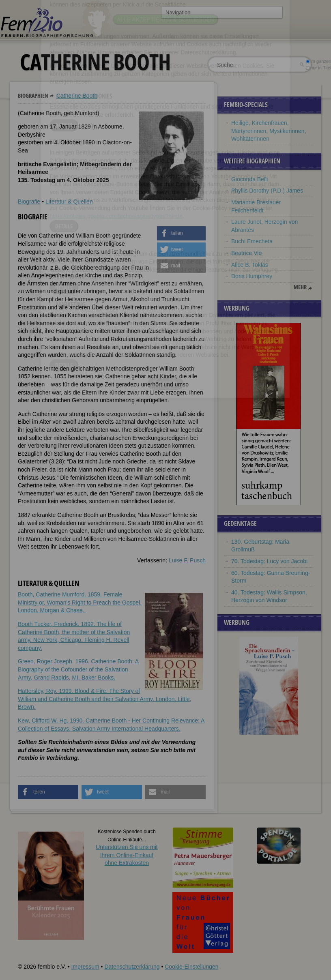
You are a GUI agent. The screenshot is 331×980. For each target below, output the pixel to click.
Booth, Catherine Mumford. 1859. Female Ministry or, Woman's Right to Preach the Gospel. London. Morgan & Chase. (80, 602)
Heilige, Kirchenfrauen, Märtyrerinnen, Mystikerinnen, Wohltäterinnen (269, 131)
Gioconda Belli (249, 179)
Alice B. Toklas (250, 265)
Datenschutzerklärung (132, 967)
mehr (300, 287)
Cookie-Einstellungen (191, 967)
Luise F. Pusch (187, 560)
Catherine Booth (77, 96)
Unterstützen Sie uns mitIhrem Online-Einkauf (127, 855)
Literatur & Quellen (69, 202)
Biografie (29, 202)
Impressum (85, 967)
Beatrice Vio (246, 253)
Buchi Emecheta (252, 241)
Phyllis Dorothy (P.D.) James (267, 191)
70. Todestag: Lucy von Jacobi (269, 561)
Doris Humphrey (252, 276)
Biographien (33, 95)
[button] (181, 233)
